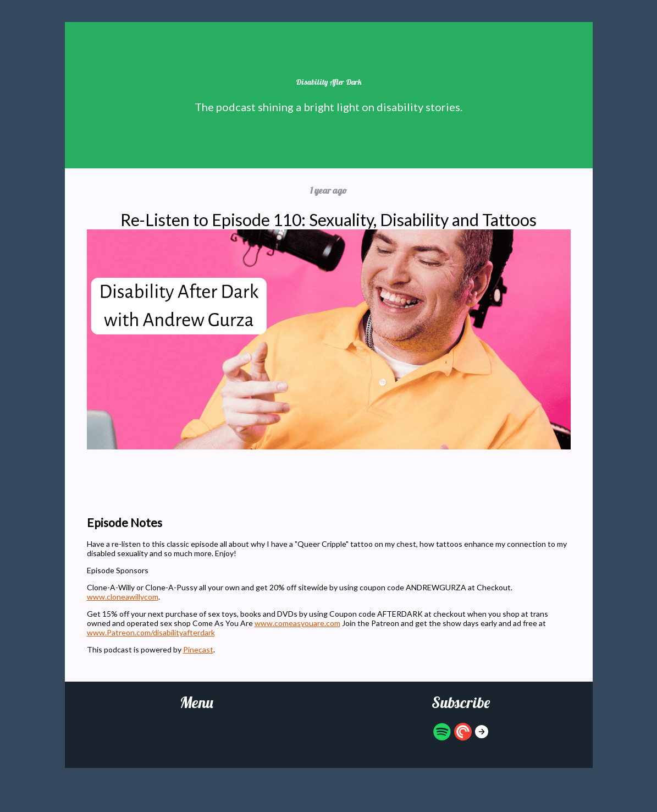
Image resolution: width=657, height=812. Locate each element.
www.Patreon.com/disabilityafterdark (151, 632)
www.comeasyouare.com (297, 623)
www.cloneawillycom (123, 597)
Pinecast (198, 649)
